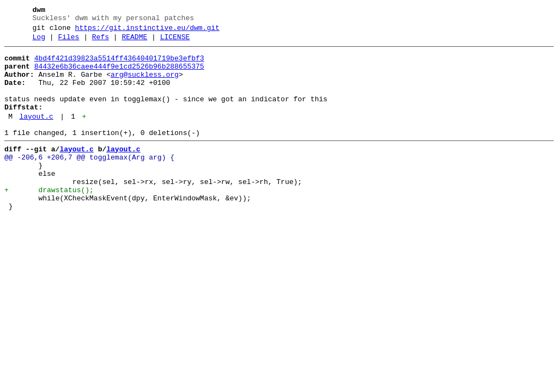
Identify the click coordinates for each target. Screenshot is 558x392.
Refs (101, 42)
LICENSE (175, 42)
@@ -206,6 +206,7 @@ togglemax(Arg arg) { (89, 180)
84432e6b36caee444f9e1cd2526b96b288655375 (119, 75)
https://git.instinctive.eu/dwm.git (147, 31)
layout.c (36, 134)
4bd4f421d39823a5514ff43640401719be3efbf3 (119, 65)
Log (39, 42)
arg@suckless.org (145, 84)
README (134, 42)
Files (68, 42)
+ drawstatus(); (49, 219)
